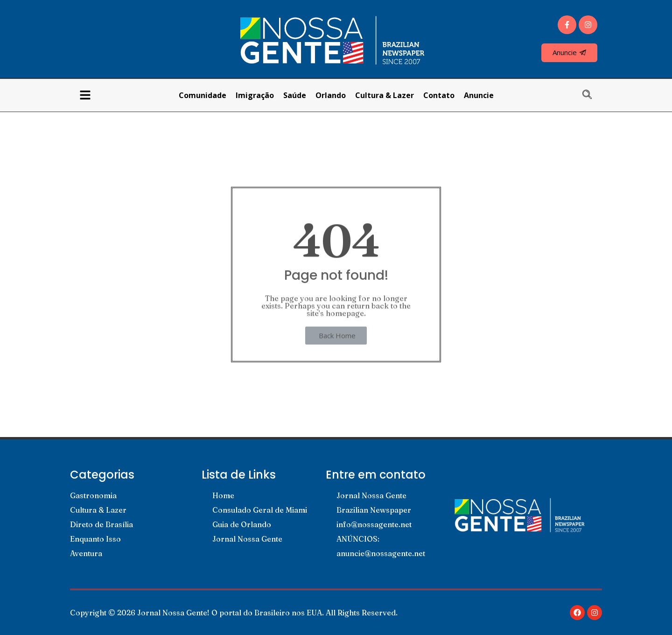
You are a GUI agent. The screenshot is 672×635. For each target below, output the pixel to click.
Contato (439, 95)
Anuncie (479, 95)
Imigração (255, 95)
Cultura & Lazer (385, 95)
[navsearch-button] (592, 95)
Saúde (295, 95)
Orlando (331, 95)
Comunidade (203, 95)
